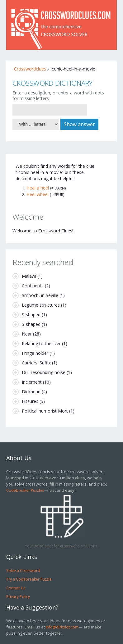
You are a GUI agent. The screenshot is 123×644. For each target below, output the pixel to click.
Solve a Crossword (23, 570)
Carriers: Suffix (36, 363)
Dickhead (31, 392)
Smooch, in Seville (40, 295)
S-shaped (31, 315)
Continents (33, 286)
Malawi (29, 276)
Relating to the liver (41, 343)
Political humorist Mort (45, 411)
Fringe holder (35, 353)
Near (27, 334)
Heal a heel (38, 188)
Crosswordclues (30, 69)
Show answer (79, 124)
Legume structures (41, 305)
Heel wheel (38, 194)
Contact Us (16, 588)
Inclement (32, 382)
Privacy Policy (18, 596)
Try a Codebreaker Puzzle (29, 579)
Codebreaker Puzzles (25, 490)
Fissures (30, 401)
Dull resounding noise (44, 372)
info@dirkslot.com (62, 627)
